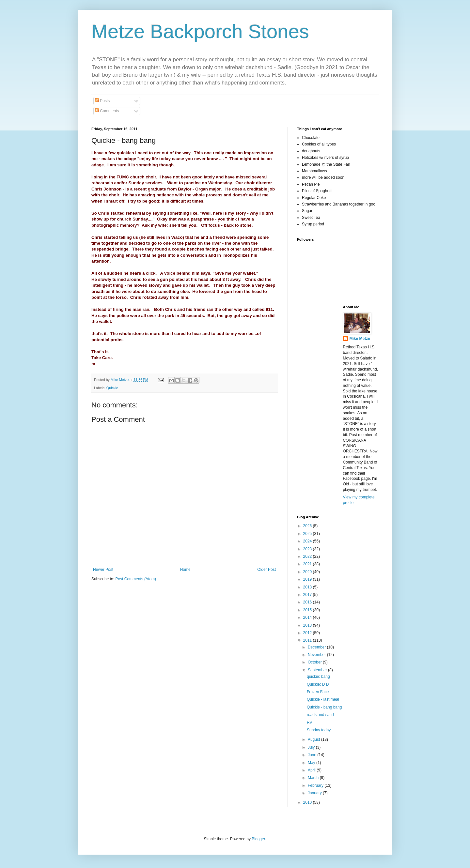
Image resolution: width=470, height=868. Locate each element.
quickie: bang (318, 677)
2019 (308, 579)
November (317, 655)
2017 (308, 595)
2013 (308, 625)
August (314, 739)
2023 (308, 549)
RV (309, 723)
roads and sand (320, 715)
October (315, 662)
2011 (308, 640)
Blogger (258, 839)
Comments (107, 111)
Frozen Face (318, 692)
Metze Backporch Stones (200, 31)
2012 (308, 633)
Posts (102, 101)
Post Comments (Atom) (136, 579)
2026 (308, 526)
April (312, 770)
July (312, 747)
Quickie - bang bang (324, 707)
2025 (308, 534)
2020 (308, 572)
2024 (308, 541)
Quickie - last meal (323, 699)
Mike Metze (360, 339)
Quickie (112, 388)
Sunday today (319, 730)
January (315, 793)
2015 (308, 610)
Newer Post (103, 570)
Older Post (266, 570)
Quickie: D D (318, 684)
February (316, 785)
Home (185, 570)
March (314, 778)
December (317, 647)
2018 (308, 587)
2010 (308, 802)
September (318, 670)
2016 (308, 602)
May (312, 763)
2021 (308, 564)
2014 (308, 617)
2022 (308, 556)
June (313, 755)
